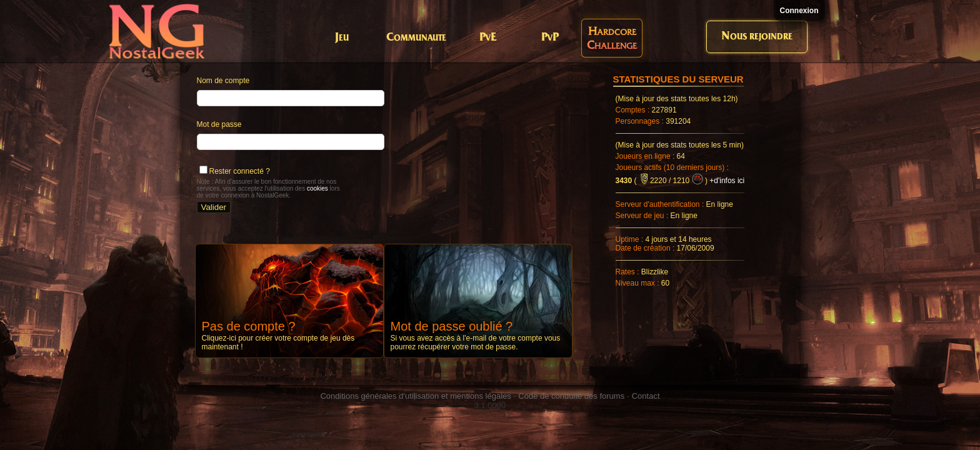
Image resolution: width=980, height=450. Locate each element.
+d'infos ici (727, 181)
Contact (646, 396)
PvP (550, 38)
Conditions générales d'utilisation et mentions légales (415, 396)
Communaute (416, 38)
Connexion (799, 11)
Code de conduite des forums (571, 396)
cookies (317, 188)
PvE (488, 38)
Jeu (342, 38)
